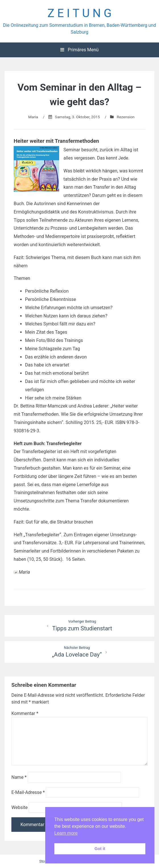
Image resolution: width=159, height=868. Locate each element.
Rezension (126, 117)
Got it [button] (100, 849)
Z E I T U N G (80, 13)
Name (19, 777)
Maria (33, 117)
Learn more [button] (66, 833)
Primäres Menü (79, 50)
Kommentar (25, 713)
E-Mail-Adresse (28, 792)
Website (19, 807)
